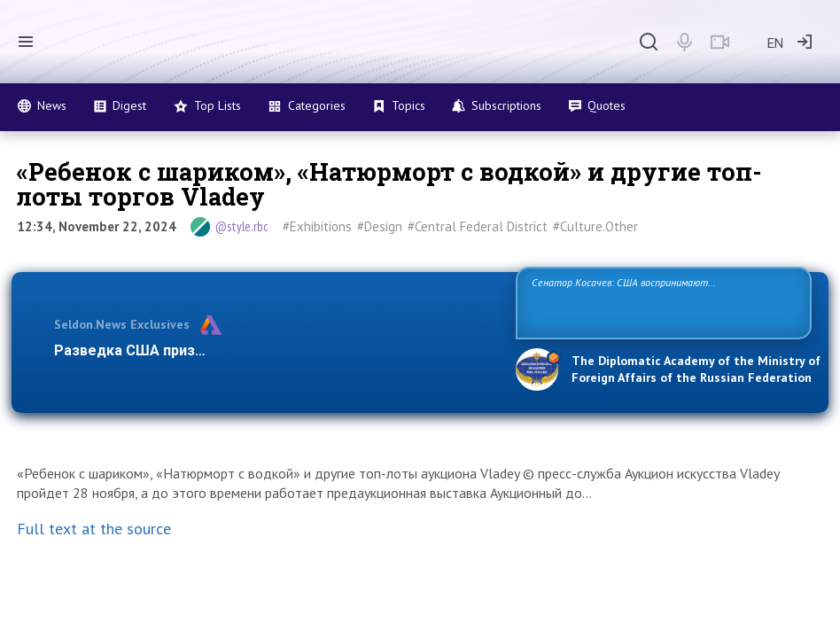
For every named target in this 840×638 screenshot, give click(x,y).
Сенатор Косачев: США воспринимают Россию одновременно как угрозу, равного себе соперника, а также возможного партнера (649, 302)
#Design (380, 226)
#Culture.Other (595, 226)
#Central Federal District (478, 226)
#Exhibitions (317, 226)
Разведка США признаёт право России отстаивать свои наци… (273, 350)
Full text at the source (94, 529)
